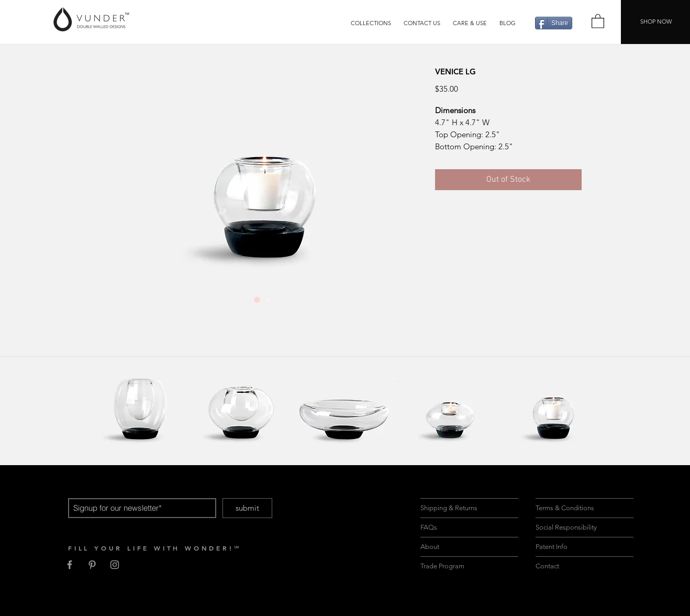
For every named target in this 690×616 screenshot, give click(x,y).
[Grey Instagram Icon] (115, 565)
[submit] (247, 508)
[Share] (554, 23)
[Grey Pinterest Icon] (92, 565)
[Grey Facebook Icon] (70, 565)
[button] (371, 23)
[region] (140, 409)
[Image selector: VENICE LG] (257, 300)
